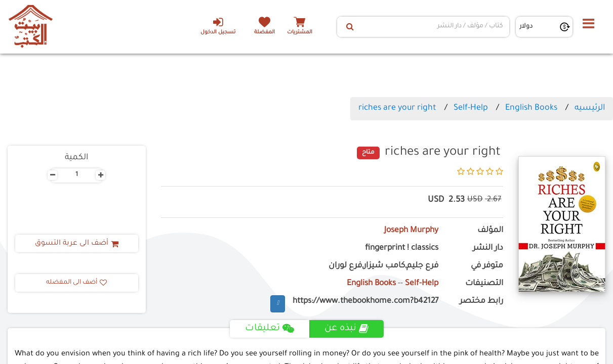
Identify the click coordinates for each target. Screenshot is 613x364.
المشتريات (300, 33)
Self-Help (471, 108)
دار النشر (488, 248)
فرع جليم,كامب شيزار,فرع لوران (383, 266)
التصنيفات (484, 284)
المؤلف (490, 231)
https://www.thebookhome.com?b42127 (365, 302)
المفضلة (264, 33)
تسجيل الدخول (218, 26)
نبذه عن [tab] (346, 329)
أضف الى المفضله (76, 283)
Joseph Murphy (411, 231)
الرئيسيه (590, 108)
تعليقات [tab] (270, 329)
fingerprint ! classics (402, 248)
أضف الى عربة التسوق (77, 244)
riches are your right (397, 108)
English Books (531, 108)
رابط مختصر (481, 302)
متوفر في (487, 266)
